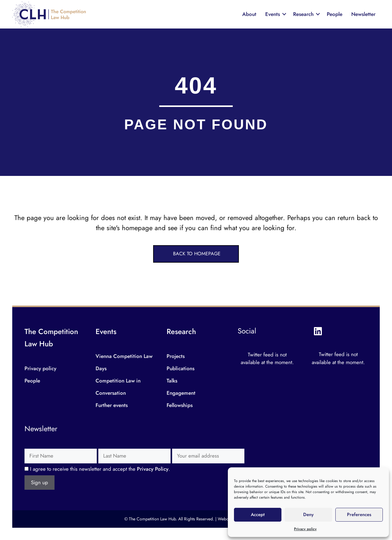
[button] (196, 254)
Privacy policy (305, 529)
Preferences (359, 515)
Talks (172, 381)
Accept (258, 515)
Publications (181, 368)
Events (273, 14)
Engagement (181, 393)
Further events (112, 405)
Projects (176, 356)
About (249, 14)
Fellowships (180, 405)
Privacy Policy (153, 469)
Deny (308, 515)
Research (303, 14)
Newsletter (363, 14)
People (335, 14)
